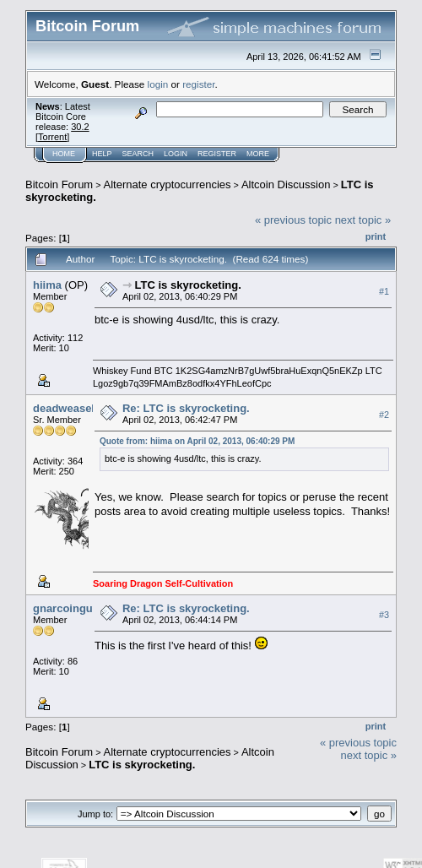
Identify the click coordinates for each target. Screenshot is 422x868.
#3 (384, 615)
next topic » (363, 220)
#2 (384, 415)
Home (64, 154)
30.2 (80, 127)
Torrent (52, 137)
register (198, 84)
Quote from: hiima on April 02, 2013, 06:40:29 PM (197, 441)
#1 (384, 291)
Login (176, 154)
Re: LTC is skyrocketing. (186, 408)
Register (217, 154)
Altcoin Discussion (286, 184)
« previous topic (293, 220)
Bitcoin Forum (59, 184)
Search (138, 154)
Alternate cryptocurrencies (168, 184)
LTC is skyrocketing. (188, 285)
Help (102, 154)
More (258, 154)
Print (376, 236)
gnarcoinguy (66, 608)
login (158, 84)
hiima (47, 285)
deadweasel (64, 408)
